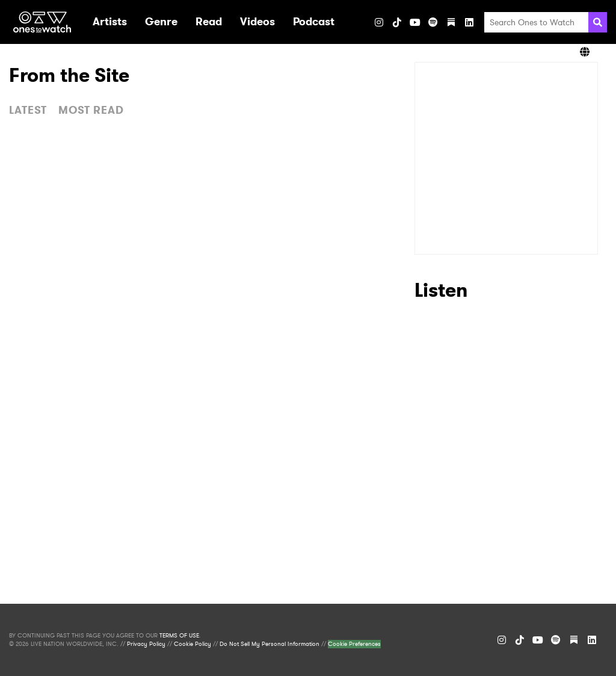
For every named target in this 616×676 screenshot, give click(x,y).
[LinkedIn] (469, 22)
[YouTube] (415, 22)
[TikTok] (397, 22)
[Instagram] (379, 22)
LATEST (28, 110)
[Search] (598, 22)
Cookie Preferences (354, 644)
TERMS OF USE (179, 636)
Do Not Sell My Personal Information (269, 644)
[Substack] (451, 22)
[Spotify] (433, 22)
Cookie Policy (192, 644)
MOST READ (91, 110)
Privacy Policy (146, 644)
